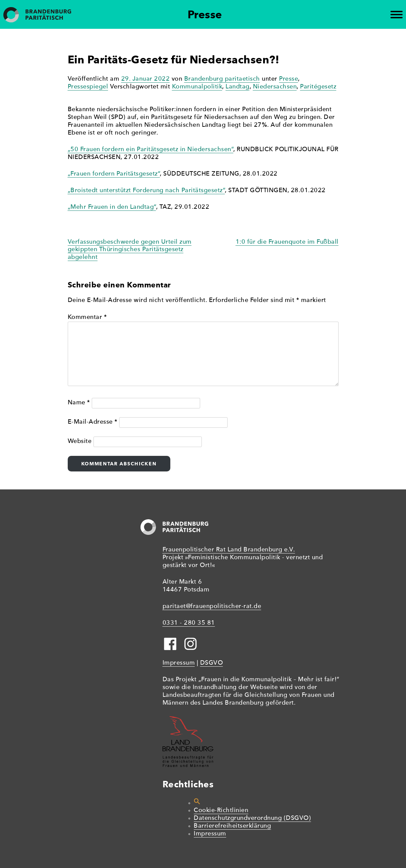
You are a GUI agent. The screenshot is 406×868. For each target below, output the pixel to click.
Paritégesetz (318, 87)
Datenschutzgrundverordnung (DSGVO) (252, 818)
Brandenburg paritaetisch (222, 79)
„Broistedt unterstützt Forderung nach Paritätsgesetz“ (146, 191)
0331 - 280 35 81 (189, 623)
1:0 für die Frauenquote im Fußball (287, 242)
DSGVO (212, 663)
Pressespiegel (88, 87)
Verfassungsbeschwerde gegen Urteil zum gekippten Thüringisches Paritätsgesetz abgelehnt (130, 250)
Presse (289, 79)
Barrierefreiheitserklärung (232, 826)
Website (80, 441)
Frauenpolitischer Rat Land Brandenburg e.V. (229, 550)
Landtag (238, 87)
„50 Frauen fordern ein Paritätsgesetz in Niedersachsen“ (151, 150)
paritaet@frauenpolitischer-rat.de (212, 607)
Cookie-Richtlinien (221, 811)
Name (79, 403)
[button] (197, 803)
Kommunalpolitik (197, 87)
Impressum (179, 663)
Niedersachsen (275, 87)
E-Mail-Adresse (93, 422)
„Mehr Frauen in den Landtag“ (112, 207)
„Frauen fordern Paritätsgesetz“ (114, 174)
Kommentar (87, 317)
